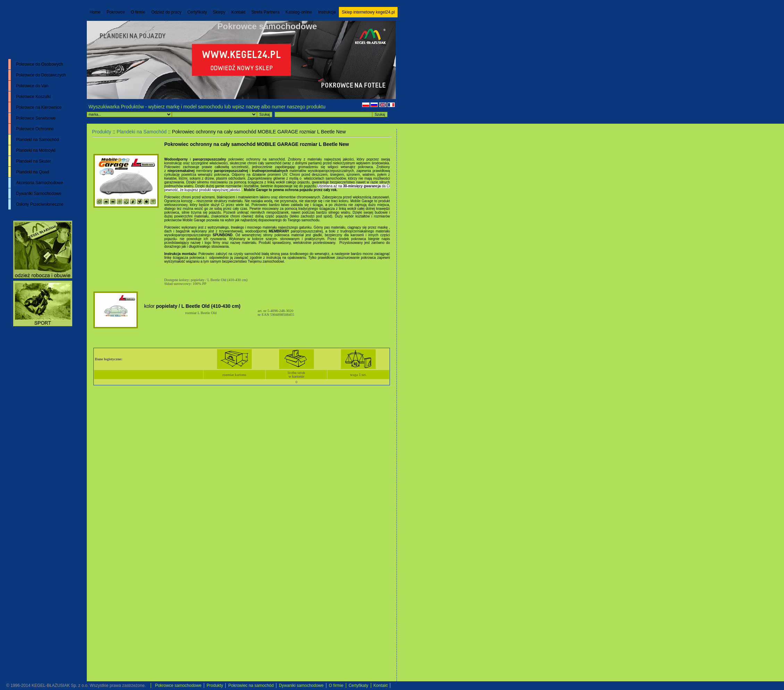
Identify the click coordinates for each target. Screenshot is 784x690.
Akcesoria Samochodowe (39, 183)
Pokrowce (116, 12)
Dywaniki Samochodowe (39, 194)
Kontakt (238, 12)
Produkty (102, 132)
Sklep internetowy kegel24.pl (368, 12)
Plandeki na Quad (32, 172)
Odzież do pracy (166, 12)
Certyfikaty (197, 12)
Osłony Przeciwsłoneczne (40, 204)
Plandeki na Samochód (37, 140)
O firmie (138, 12)
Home (95, 12)
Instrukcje (327, 12)
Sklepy (219, 12)
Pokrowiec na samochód (251, 685)
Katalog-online (299, 12)
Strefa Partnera (265, 12)
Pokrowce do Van (32, 86)
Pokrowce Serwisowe (36, 118)
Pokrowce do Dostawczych (41, 75)
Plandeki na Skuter (34, 161)
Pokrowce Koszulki (34, 97)
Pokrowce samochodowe (267, 26)
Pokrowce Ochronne (35, 129)
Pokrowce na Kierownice (39, 107)
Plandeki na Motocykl (36, 150)
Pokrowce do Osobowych (39, 64)
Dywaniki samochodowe (301, 685)
